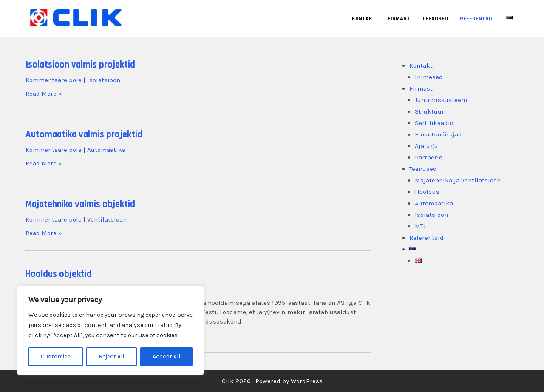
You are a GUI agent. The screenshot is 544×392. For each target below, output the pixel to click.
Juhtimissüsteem (441, 100)
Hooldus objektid (59, 274)
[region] (110, 330)
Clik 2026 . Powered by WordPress (272, 381)
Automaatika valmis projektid (84, 135)
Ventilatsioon (107, 219)
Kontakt (364, 19)
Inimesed (429, 77)
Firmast (399, 19)
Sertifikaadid (434, 123)
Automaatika (106, 150)
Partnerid (429, 157)
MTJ (420, 226)
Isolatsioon (104, 80)
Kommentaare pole (54, 80)
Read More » (44, 94)
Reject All (111, 356)
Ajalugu (426, 146)
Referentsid (477, 19)
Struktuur (429, 111)
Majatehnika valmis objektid (80, 204)
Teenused (435, 19)
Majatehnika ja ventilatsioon (458, 180)
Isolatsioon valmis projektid (80, 65)
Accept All (166, 356)
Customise (56, 356)
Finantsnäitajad (438, 134)
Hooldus (427, 192)
